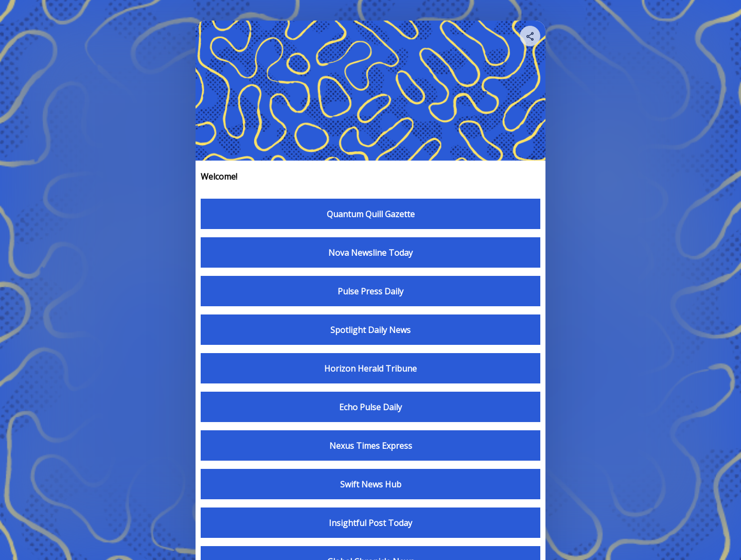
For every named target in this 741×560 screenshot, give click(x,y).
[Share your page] (530, 36)
